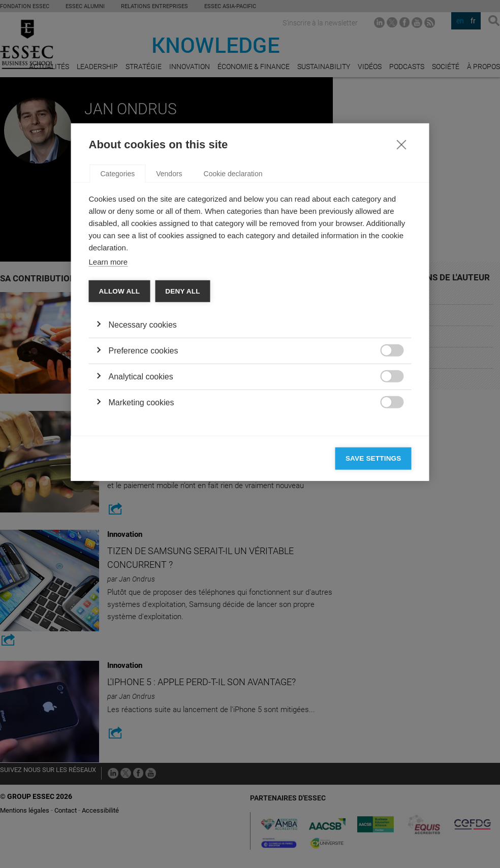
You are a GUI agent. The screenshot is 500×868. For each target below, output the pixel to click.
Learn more (108, 394)
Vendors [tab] (169, 306)
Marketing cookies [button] (142, 535)
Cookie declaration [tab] (233, 306)
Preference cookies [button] (144, 483)
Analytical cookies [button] (141, 509)
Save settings (373, 590)
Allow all (120, 423)
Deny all (182, 423)
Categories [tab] (118, 306)
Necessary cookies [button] (143, 457)
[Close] (401, 276)
